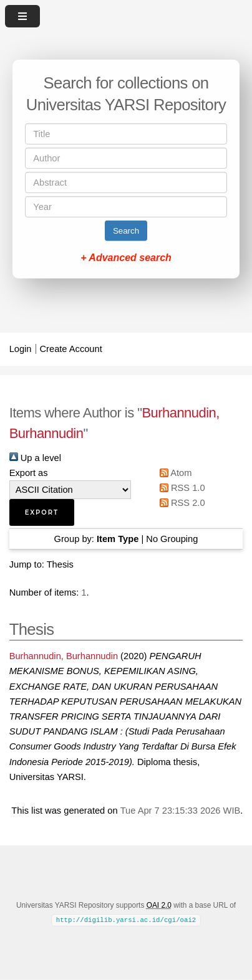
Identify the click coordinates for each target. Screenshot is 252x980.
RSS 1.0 (180, 488)
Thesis (60, 564)
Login (21, 349)
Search (126, 231)
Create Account (71, 349)
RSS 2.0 (180, 503)
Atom (174, 473)
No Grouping (172, 539)
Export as (29, 473)
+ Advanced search (126, 258)
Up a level (35, 458)
